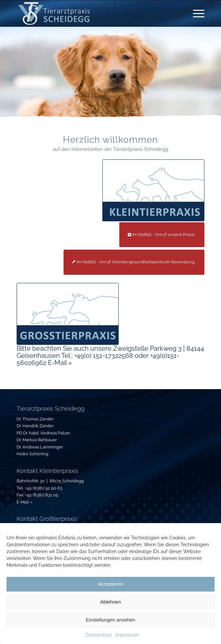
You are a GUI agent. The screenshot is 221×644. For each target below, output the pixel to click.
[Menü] (195, 13)
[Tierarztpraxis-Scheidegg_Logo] (92, 13)
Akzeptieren (110, 584)
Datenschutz (99, 635)
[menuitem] (195, 13)
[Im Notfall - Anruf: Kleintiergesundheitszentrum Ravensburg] (134, 262)
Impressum (127, 635)
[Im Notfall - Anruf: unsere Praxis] (162, 235)
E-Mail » (24, 502)
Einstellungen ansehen (110, 620)
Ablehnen (110, 602)
